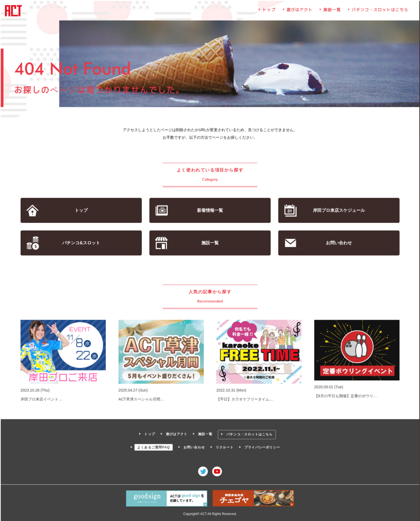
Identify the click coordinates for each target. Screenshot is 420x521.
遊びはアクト (299, 11)
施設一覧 (332, 11)
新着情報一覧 (210, 211)
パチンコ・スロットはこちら (379, 11)
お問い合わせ (338, 243)
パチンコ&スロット (82, 243)
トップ (269, 11)
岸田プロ (338, 211)
